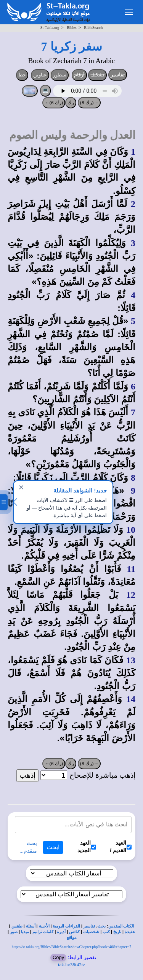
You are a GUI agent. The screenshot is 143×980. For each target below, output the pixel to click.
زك (71, 102)
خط (22, 75)
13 (131, 660)
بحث (102, 926)
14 (131, 699)
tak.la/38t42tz (71, 965)
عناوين (40, 75)
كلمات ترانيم (43, 932)
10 (131, 530)
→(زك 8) (89, 102)
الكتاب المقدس (121, 926)
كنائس (74, 932)
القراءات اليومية (66, 926)
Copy (58, 957)
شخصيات (91, 932)
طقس (17, 926)
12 (131, 595)
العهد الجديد (87, 847)
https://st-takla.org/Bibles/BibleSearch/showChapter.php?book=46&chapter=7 (71, 947)
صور (14, 932)
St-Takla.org (50, 28)
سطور (60, 75)
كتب (106, 932)
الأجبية (44, 926)
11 (131, 569)
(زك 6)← (54, 102)
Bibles (72, 28)
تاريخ (117, 932)
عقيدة (130, 932)
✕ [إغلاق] (21, 488)
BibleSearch (93, 28)
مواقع (72, 938)
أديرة (61, 932)
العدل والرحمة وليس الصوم (72, 135)
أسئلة (31, 926)
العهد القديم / (121, 847)
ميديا (25, 932)
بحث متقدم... (28, 847)
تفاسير (118, 75)
